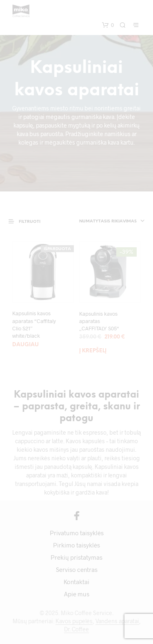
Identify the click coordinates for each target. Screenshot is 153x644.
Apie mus (77, 594)
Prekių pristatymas (76, 557)
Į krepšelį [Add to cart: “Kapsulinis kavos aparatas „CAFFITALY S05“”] (93, 351)
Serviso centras (77, 569)
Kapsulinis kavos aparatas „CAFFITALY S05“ (99, 321)
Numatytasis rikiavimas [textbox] (108, 221)
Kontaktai (76, 582)
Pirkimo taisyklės (76, 545)
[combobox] (106, 222)
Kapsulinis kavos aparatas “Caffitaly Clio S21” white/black (34, 324)
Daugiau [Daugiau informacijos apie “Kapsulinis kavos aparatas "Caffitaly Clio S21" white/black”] (25, 345)
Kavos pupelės (74, 621)
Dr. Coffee (76, 629)
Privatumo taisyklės (77, 533)
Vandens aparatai (117, 621)
